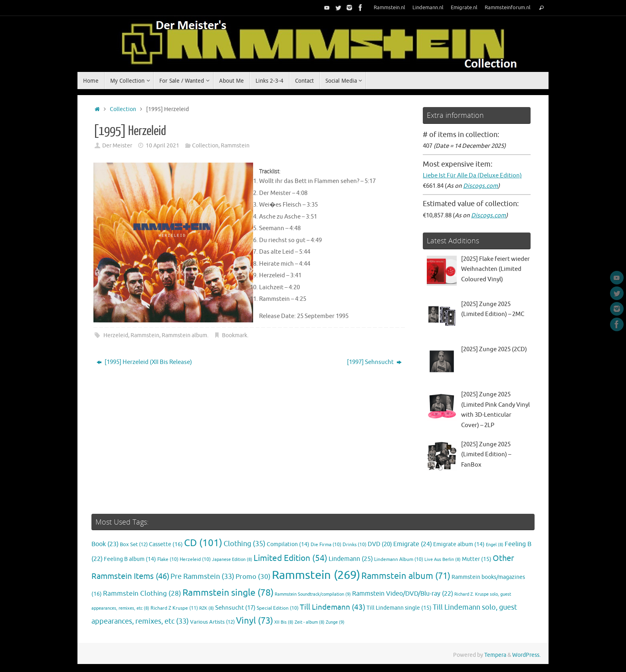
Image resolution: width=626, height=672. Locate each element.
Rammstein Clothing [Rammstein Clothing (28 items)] (142, 593)
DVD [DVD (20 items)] (380, 544)
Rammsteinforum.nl (508, 8)
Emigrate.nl (464, 8)
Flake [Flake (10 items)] (168, 560)
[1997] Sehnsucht (374, 362)
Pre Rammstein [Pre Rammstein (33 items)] (202, 577)
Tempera (495, 655)
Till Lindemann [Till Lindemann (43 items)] (333, 607)
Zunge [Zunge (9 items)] (335, 622)
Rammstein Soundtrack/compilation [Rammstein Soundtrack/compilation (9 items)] (313, 594)
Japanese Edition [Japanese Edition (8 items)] (232, 560)
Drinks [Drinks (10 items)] (355, 545)
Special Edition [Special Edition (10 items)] (278, 608)
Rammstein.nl (389, 8)
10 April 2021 (162, 146)
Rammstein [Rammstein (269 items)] (316, 575)
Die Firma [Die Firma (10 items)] (326, 545)
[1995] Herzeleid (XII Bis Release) (144, 362)
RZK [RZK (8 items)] (207, 608)
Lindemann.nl (428, 8)
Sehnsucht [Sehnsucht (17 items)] (235, 608)
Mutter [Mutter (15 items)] (477, 559)
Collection (123, 109)
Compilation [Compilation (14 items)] (288, 544)
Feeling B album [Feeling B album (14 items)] (130, 559)
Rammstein (235, 146)
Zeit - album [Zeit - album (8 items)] (310, 622)
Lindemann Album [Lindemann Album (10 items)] (399, 560)
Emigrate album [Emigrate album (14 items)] (459, 544)
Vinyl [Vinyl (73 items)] (255, 621)
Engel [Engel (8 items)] (495, 545)
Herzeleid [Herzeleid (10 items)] (195, 560)
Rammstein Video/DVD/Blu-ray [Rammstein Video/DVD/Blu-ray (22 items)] (403, 594)
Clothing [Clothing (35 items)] (245, 544)
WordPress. (526, 655)
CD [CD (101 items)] (203, 543)
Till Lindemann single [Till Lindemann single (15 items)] (399, 608)
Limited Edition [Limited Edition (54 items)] (290, 558)
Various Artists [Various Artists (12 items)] (212, 622)
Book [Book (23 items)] (105, 544)
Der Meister (117, 146)
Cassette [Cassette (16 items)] (166, 544)
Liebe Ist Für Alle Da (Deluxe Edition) (472, 176)
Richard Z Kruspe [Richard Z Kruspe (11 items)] (174, 608)
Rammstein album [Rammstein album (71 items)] (406, 576)
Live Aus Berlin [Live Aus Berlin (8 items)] (443, 560)
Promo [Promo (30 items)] (253, 577)
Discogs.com (480, 186)
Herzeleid (116, 335)
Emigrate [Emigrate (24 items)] (413, 544)
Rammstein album (184, 335)
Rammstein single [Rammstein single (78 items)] (228, 593)
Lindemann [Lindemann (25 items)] (351, 559)
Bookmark (235, 335)
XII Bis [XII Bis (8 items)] (284, 622)
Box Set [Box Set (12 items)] (134, 545)
